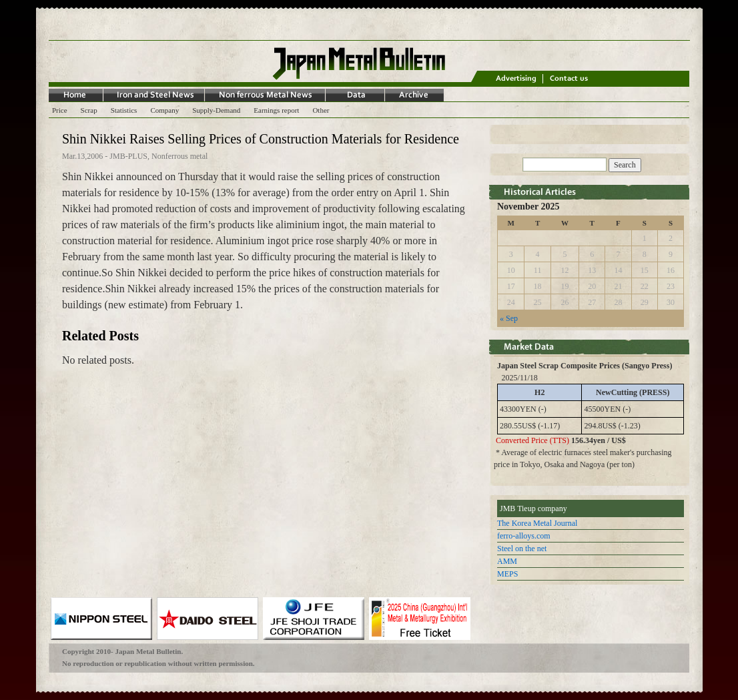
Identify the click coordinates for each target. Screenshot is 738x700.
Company (164, 110)
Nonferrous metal (179, 156)
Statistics (124, 110)
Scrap (89, 110)
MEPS (507, 574)
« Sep (509, 318)
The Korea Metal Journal (537, 523)
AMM (507, 561)
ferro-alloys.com (524, 536)
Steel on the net (522, 549)
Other (321, 110)
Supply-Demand (216, 110)
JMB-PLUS (128, 156)
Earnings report (276, 110)
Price (60, 110)
